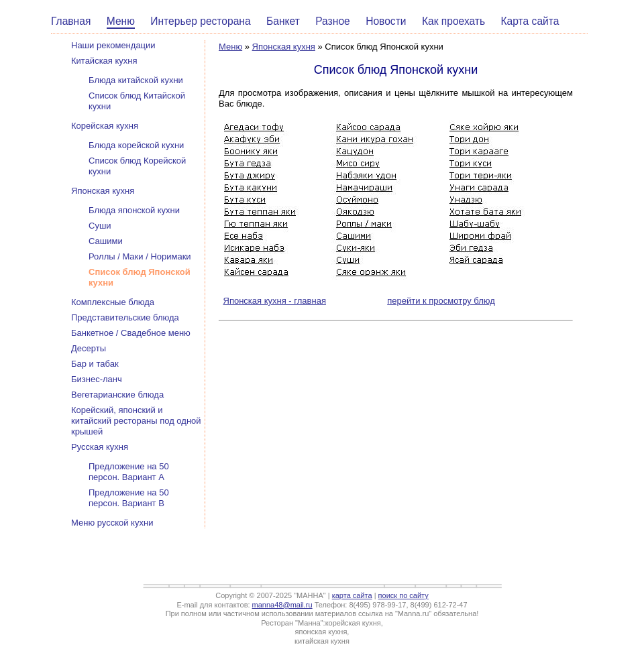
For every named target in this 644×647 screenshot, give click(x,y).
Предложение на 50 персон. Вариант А (129, 472)
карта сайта (352, 595)
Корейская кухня (105, 126)
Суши (100, 226)
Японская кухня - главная (275, 301)
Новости (386, 21)
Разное (333, 21)
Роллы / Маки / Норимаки (140, 256)
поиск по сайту (404, 595)
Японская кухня (284, 47)
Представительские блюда (125, 317)
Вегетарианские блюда (117, 395)
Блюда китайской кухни (136, 80)
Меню (121, 21)
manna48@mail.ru (282, 605)
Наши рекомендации (113, 45)
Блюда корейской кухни (136, 145)
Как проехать (453, 21)
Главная (71, 21)
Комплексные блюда (113, 302)
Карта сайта (530, 21)
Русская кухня (100, 447)
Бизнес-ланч (97, 379)
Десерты (89, 348)
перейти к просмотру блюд (441, 301)
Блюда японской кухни (134, 210)
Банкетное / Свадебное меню (131, 333)
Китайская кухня (104, 61)
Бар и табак (95, 364)
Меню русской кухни (112, 523)
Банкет (283, 21)
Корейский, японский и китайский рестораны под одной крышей (136, 421)
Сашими (106, 241)
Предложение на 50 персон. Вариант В (129, 498)
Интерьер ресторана (200, 21)
